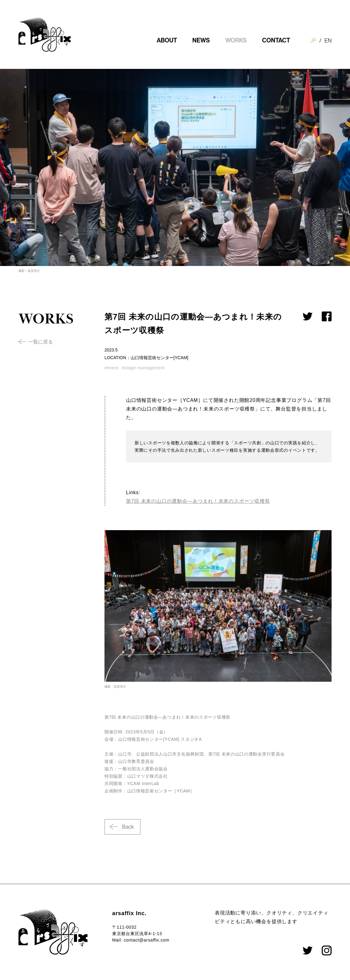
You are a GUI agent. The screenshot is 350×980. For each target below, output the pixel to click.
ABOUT (167, 40)
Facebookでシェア (327, 316)
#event (112, 368)
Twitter (308, 950)
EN (328, 41)
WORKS (236, 40)
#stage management (143, 368)
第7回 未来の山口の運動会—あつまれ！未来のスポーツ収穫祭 (198, 501)
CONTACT (276, 40)
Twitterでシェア (308, 316)
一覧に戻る (41, 342)
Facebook (327, 950)
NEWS (201, 40)
